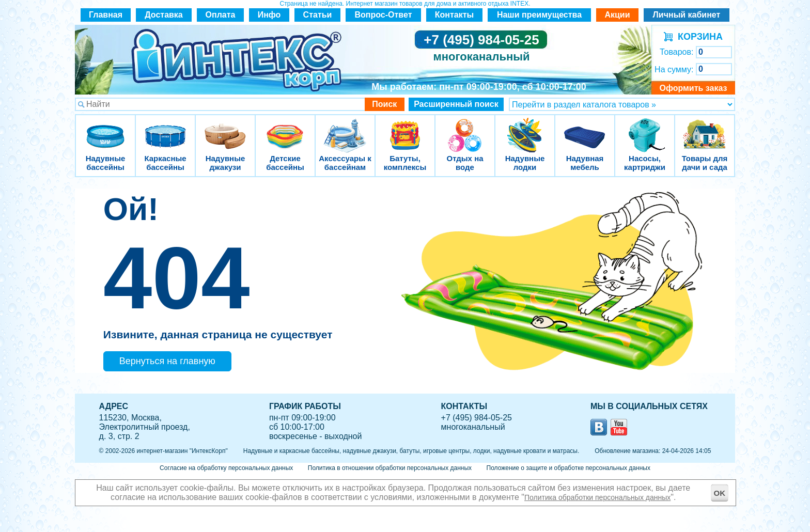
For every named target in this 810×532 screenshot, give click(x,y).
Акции (617, 15)
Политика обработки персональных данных (597, 497)
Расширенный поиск (456, 104)
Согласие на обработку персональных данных (226, 468)
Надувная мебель (585, 129)
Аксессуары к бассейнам (345, 129)
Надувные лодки (525, 129)
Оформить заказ (693, 88)
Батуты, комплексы (405, 129)
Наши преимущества (539, 15)
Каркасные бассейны (165, 129)
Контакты (454, 15)
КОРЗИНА (698, 37)
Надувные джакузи (225, 129)
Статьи (318, 15)
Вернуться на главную (167, 361)
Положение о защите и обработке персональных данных (568, 468)
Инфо (269, 15)
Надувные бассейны (105, 129)
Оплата (221, 15)
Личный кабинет (687, 15)
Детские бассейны (285, 129)
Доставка (164, 15)
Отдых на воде (465, 129)
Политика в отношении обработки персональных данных (390, 468)
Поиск (384, 104)
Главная (106, 15)
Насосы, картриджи (645, 129)
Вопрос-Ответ (384, 15)
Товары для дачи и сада (705, 129)
